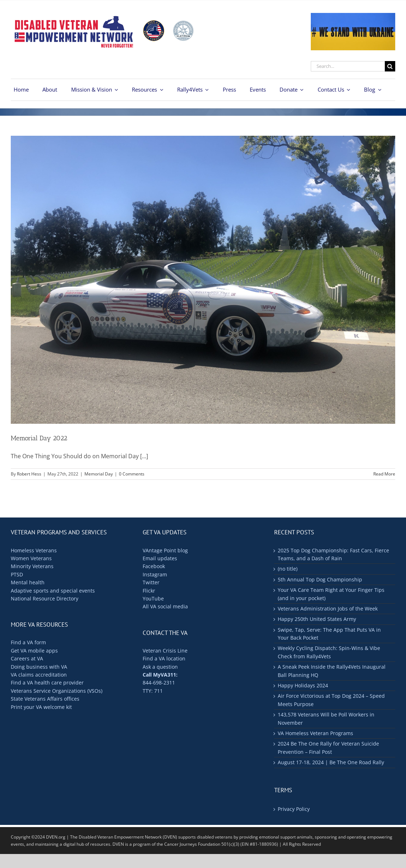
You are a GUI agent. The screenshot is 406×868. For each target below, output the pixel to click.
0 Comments (132, 474)
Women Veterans (31, 558)
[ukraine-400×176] (353, 16)
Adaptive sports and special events (53, 591)
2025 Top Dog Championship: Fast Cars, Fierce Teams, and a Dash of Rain (333, 554)
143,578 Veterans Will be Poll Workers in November (326, 718)
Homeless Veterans (34, 550)
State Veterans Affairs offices (45, 699)
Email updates (160, 558)
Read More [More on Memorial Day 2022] (384, 474)
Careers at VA (27, 658)
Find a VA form (28, 642)
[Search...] (348, 66)
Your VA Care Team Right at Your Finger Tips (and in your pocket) (331, 594)
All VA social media (165, 606)
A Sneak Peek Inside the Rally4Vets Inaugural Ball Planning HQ (332, 671)
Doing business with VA (39, 667)
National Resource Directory (45, 598)
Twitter (151, 582)
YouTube (153, 598)
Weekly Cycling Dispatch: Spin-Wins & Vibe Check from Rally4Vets (329, 652)
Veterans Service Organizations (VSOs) (57, 691)
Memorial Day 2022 (39, 438)
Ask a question (160, 667)
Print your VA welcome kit (41, 707)
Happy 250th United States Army (317, 619)
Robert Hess (29, 474)
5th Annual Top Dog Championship (320, 579)
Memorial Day (99, 474)
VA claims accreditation (39, 675)
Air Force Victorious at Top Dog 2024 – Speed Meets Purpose (331, 700)
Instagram (155, 574)
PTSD (17, 574)
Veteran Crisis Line (165, 651)
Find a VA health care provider (47, 683)
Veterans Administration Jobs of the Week (328, 609)
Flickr (149, 591)
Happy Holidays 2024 (303, 685)
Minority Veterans (32, 566)
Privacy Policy (294, 809)
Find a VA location (164, 658)
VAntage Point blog (165, 550)
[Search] (390, 66)
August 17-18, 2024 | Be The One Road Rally (331, 762)
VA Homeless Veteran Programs (315, 733)
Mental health (28, 582)
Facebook (154, 566)
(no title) (288, 569)
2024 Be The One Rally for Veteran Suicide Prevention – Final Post (328, 748)
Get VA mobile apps (34, 651)
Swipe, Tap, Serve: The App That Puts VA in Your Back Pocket (329, 634)
